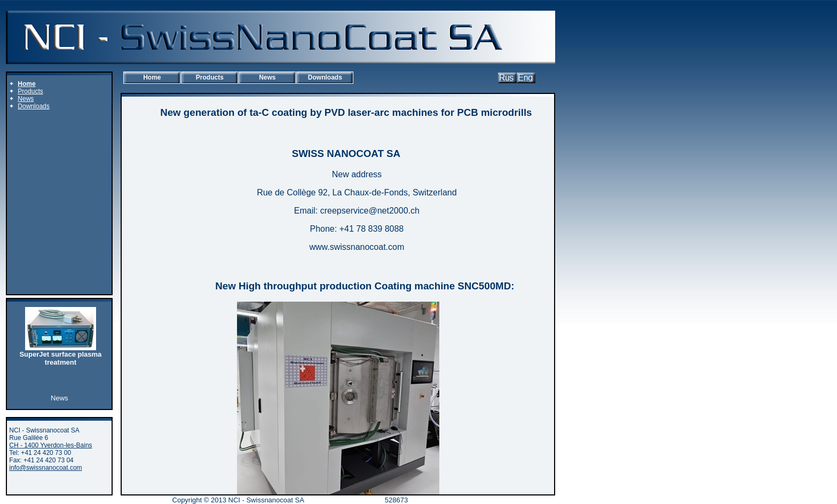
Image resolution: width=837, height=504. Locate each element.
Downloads (325, 77)
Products (210, 77)
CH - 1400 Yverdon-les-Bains (50, 445)
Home (152, 77)
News (267, 77)
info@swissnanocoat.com (45, 468)
